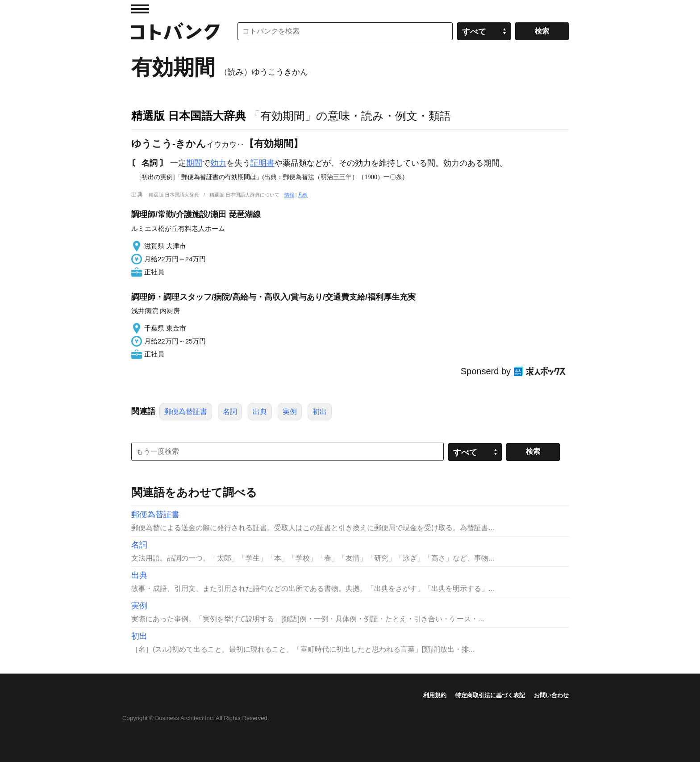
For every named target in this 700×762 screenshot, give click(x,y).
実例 (290, 412)
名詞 (230, 412)
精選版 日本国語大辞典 (189, 116)
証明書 (262, 163)
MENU (140, 9)
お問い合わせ (551, 695)
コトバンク (175, 31)
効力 (218, 163)
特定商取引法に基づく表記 (490, 695)
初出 (320, 412)
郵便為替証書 (186, 412)
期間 (194, 163)
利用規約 (435, 695)
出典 (260, 412)
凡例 (303, 195)
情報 (289, 195)
